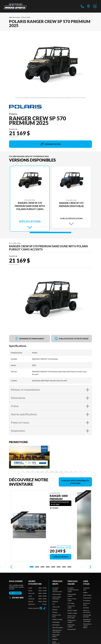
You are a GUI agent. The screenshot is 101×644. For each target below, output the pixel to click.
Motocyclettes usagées (72, 595)
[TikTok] (44, 608)
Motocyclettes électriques (57, 598)
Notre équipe (87, 595)
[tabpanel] (37, 596)
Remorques (56, 625)
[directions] (88, 6)
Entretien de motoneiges (87, 620)
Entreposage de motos (87, 616)
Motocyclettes (57, 594)
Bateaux (55, 610)
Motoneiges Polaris (56, 636)
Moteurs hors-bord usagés (72, 617)
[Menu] (95, 6)
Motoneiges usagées (71, 626)
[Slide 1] (50, 233)
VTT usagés (71, 603)
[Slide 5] (53, 567)
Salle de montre (14, 17)
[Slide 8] (69, 567)
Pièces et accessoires (87, 611)
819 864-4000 (16, 598)
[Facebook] (41, 608)
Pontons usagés (72, 613)
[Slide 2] (37, 567)
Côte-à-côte (26, 17)
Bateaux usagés (72, 610)
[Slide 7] (64, 567)
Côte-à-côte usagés (71, 607)
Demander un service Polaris (87, 626)
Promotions (87, 601)
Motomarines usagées (72, 621)
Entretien (86, 608)
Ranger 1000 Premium (59, 497)
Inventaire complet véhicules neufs (57, 590)
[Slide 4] (48, 567)
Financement (72, 629)
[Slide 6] (59, 567)
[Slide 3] (42, 567)
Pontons (55, 612)
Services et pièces (87, 604)
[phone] (82, 6)
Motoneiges (56, 622)
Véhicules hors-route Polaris (57, 631)
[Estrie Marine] (15, 6)
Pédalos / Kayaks (57, 619)
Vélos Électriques (58, 628)
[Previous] (11, 567)
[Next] (90, 567)
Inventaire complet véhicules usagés (73, 590)
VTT (54, 604)
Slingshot (55, 601)
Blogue (85, 592)
